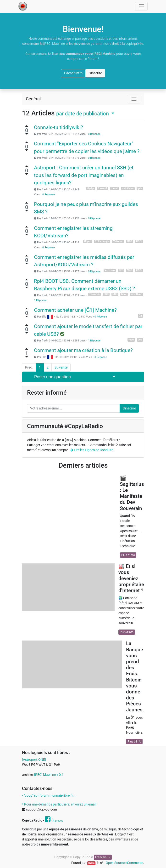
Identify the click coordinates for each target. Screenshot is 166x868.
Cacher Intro (73, 73)
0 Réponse (94, 134)
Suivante (61, 367)
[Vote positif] (27, 126)
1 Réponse (40, 300)
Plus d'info (128, 555)
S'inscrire (95, 73)
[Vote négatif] (27, 134)
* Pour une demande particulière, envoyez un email (59, 804)
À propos (58, 821)
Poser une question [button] (53, 377)
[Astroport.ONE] (34, 760)
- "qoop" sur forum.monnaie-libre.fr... (49, 795)
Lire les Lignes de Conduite (92, 450)
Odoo (91, 863)
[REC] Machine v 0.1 (49, 775)
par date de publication (83, 113)
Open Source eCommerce (124, 863)
